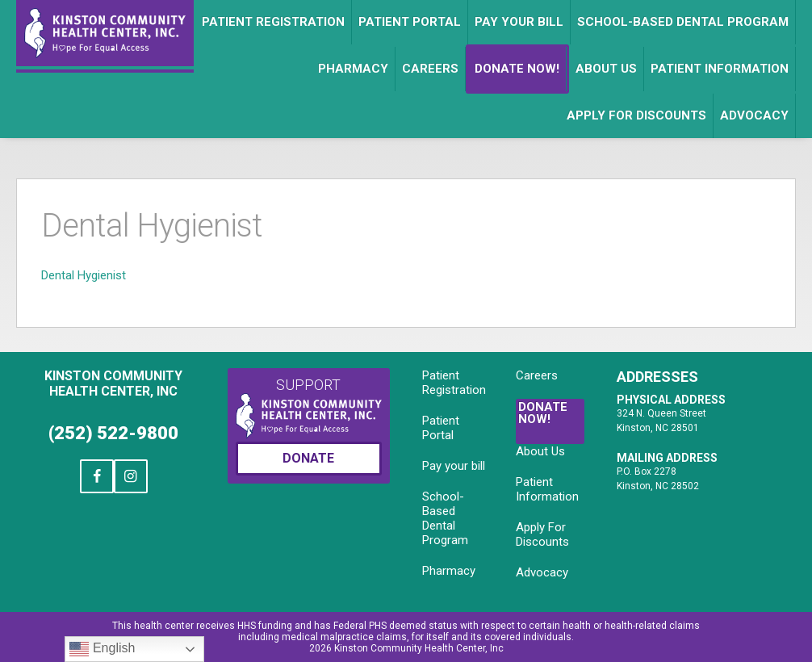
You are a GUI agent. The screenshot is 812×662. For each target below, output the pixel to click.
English (102, 649)
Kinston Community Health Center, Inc (113, 383)
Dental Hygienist (84, 275)
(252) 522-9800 (113, 433)
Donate (308, 458)
